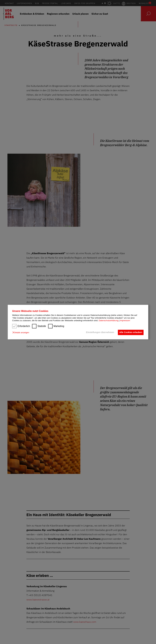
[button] (21, 333)
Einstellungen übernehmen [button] (99, 332)
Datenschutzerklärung (109, 320)
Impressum (125, 320)
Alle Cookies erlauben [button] (130, 332)
